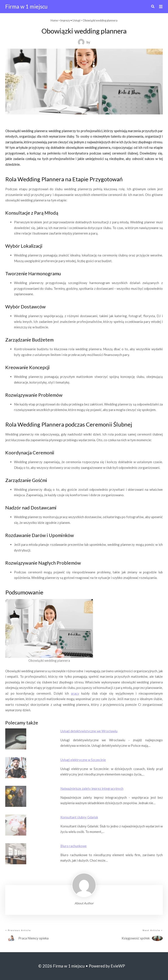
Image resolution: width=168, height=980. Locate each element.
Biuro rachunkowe (73, 846)
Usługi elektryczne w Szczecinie (83, 760)
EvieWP (118, 966)
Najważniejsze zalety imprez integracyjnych (92, 788)
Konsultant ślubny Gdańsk (79, 817)
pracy (75, 693)
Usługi (76, 20)
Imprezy (65, 20)
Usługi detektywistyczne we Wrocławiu (89, 731)
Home (54, 20)
